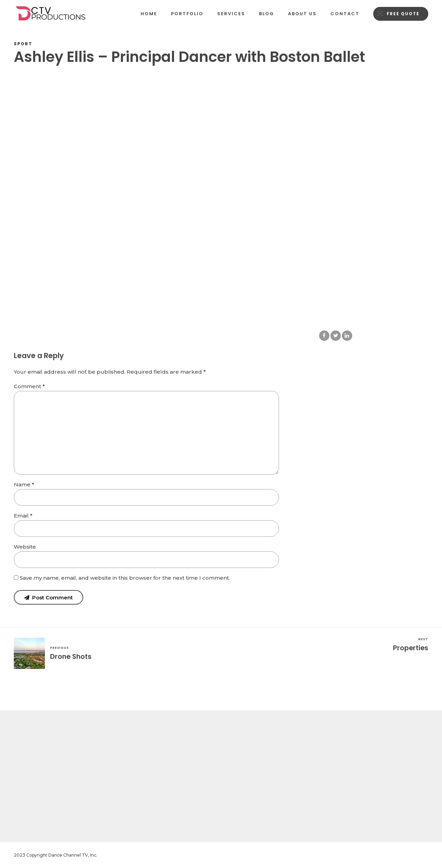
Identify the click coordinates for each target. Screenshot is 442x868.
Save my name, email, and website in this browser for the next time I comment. (125, 578)
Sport (23, 44)
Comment (29, 386)
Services (231, 14)
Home (149, 14)
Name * (24, 484)
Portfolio (187, 14)
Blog (267, 14)
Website (25, 547)
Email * (23, 516)
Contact (345, 14)
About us (302, 14)
